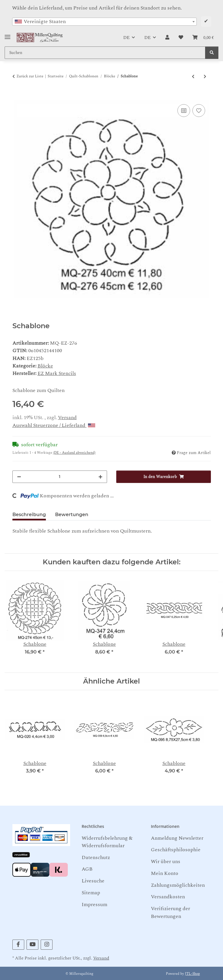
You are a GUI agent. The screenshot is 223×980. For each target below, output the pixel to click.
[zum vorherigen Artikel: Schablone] (193, 77)
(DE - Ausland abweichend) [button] (74, 453)
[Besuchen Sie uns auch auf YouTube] (32, 945)
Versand (67, 418)
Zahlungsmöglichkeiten (178, 885)
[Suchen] (212, 53)
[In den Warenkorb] (17, 96)
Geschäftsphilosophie (176, 850)
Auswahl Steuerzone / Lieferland (54, 425)
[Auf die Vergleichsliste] (184, 111)
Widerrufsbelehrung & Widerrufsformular (107, 842)
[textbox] (104, 22)
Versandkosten (168, 897)
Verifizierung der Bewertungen (170, 912)
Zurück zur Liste (30, 76)
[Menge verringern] (19, 477)
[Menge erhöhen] (100, 477)
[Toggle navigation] (8, 35)
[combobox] (104, 22)
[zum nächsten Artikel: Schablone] (205, 77)
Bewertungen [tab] (72, 515)
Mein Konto (165, 873)
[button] (167, 38)
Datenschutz (96, 857)
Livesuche (93, 881)
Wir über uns (166, 862)
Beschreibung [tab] (29, 515)
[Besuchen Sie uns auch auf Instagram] (47, 945)
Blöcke (45, 366)
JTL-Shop (192, 974)
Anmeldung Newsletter (177, 838)
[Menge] (60, 477)
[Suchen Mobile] (105, 53)
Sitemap (91, 893)
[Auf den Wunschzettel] (199, 111)
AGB (87, 869)
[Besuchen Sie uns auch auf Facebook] (18, 945)
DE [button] (126, 38)
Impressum (94, 905)
